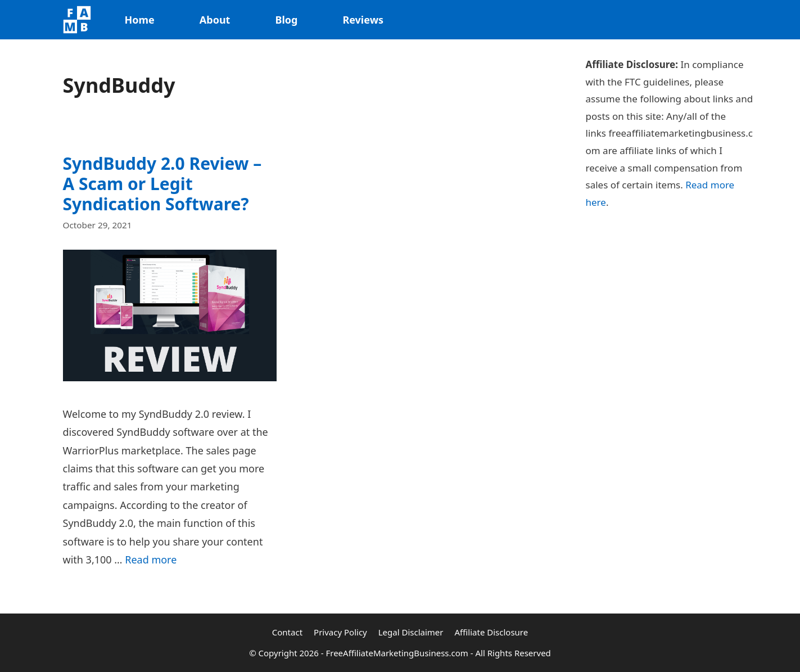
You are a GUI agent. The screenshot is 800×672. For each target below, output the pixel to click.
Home (140, 20)
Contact (287, 632)
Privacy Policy (340, 632)
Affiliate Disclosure (492, 632)
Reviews (363, 20)
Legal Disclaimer (411, 632)
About (215, 20)
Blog (286, 20)
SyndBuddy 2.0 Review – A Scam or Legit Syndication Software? (162, 184)
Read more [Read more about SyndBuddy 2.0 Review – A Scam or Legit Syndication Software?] (151, 560)
